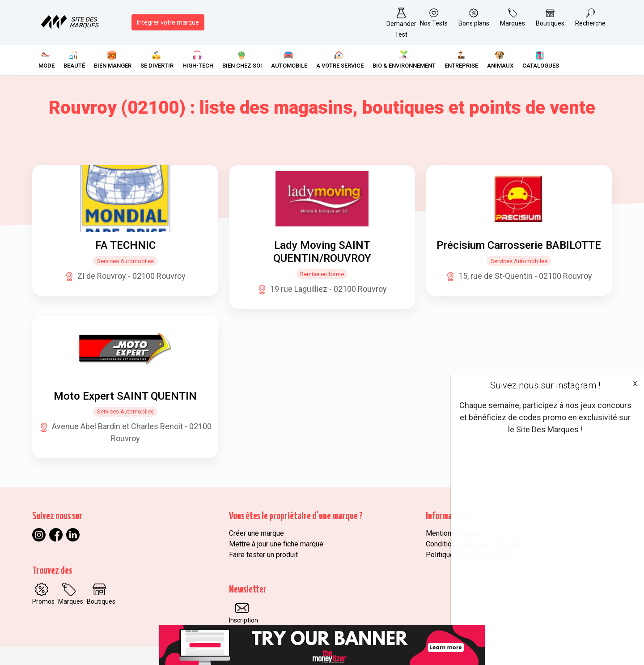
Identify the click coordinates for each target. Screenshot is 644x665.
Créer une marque (256, 533)
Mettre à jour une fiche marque (276, 544)
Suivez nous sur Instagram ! (545, 385)
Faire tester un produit (263, 555)
